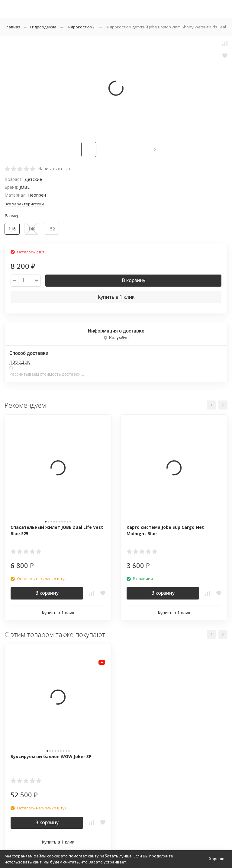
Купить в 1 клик (116, 297)
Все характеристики (24, 204)
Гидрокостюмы (81, 27)
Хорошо (217, 859)
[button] (155, 149)
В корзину (134, 280)
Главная (12, 27)
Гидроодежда (43, 27)
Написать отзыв (54, 169)
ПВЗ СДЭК (20, 362)
